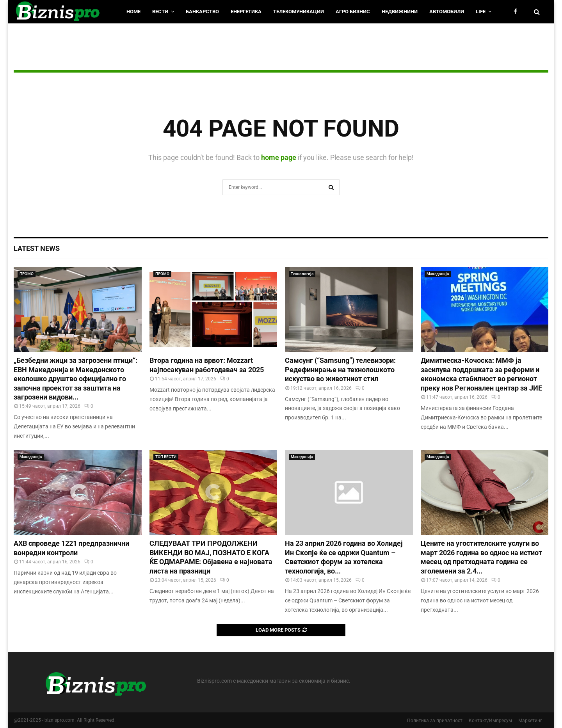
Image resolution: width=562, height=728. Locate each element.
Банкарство (202, 12)
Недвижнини (400, 12)
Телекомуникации (299, 12)
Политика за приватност (435, 721)
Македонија (438, 274)
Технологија (302, 274)
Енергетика (246, 12)
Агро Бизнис (353, 12)
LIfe (481, 12)
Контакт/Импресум (490, 721)
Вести (160, 12)
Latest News (37, 248)
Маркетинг (530, 721)
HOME (133, 12)
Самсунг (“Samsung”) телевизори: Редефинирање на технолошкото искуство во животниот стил (340, 369)
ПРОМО (27, 274)
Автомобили (447, 12)
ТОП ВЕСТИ (166, 457)
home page (279, 157)
